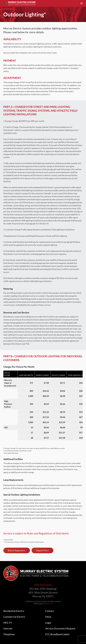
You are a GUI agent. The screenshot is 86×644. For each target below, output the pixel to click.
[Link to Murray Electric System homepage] (36, 573)
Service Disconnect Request (60, 628)
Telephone (9, 634)
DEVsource (48, 604)
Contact (49, 611)
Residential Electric (14, 611)
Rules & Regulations (17, 550)
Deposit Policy (42, 550)
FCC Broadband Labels (57, 634)
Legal (48, 623)
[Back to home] (19, 3)
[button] (82, 3)
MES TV (8, 623)
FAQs (48, 617)
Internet (8, 628)
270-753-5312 (43, 585)
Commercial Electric (14, 617)
